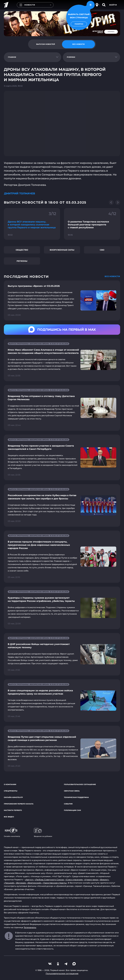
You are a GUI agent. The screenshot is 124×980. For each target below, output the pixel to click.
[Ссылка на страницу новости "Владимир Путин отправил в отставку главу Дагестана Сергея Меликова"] (62, 408)
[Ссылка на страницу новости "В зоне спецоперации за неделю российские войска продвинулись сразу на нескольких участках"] (62, 701)
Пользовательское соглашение (80, 784)
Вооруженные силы (62, 250)
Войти (113, 5)
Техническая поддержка (76, 797)
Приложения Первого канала (19, 804)
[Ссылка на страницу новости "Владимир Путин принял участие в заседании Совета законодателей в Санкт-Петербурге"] (62, 457)
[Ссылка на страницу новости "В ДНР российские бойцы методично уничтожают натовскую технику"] (62, 654)
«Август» (29, 880)
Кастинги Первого (13, 810)
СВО (102, 250)
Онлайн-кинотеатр (13, 797)
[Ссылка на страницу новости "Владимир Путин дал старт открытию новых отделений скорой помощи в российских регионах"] (62, 749)
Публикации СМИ (72, 810)
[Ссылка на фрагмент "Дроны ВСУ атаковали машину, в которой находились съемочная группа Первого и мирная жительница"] (32, 224)
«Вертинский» (34, 883)
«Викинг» (104, 880)
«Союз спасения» (74, 880)
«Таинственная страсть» (55, 883)
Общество (22, 250)
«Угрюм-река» (91, 880)
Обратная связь (72, 791)
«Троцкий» (9, 883)
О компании (10, 784)
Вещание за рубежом (43, 833)
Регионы (22, 261)
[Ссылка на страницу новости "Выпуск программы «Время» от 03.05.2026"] (62, 300)
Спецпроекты (11, 791)
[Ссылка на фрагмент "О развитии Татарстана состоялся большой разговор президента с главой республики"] (92, 224)
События (68, 804)
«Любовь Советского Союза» (49, 880)
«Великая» (21, 883)
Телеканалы (30, 927)
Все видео (9, 817)
